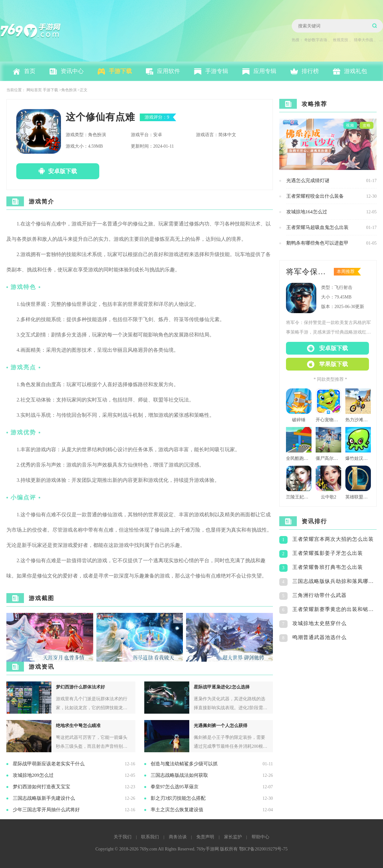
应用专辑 (265, 71)
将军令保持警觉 (308, 272)
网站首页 (34, 90)
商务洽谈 (178, 837)
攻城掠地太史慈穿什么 (319, 623)
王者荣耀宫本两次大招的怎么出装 (333, 539)
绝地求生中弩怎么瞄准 (78, 726)
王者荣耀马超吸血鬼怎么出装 (317, 227)
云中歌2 (329, 497)
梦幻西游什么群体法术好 (80, 687)
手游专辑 (217, 71)
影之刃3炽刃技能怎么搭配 (178, 798)
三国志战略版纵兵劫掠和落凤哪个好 (334, 581)
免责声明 (205, 837)
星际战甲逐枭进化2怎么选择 (222, 687)
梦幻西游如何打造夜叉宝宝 (41, 787)
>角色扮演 (68, 90)
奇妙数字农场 (316, 40)
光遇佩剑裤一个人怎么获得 (221, 726)
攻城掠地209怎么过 (33, 775)
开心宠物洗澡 (328, 420)
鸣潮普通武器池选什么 (319, 637)
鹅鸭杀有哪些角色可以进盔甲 (317, 243)
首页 (30, 71)
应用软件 (169, 71)
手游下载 (120, 71)
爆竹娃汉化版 (358, 458)
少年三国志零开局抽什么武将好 (46, 810)
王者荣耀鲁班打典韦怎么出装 (328, 567)
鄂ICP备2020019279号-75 (263, 849)
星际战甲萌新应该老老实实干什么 (49, 764)
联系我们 (150, 837)
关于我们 (123, 837)
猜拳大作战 (364, 40)
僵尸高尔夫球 (328, 458)
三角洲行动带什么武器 (319, 595)
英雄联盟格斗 (358, 497)
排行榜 (310, 71)
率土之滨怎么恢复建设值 (177, 810)
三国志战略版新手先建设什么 (44, 798)
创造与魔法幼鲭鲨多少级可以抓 (184, 764)
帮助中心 (260, 837)
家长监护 (233, 837)
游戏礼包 (356, 71)
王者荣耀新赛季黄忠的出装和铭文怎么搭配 (334, 609)
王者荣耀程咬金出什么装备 (315, 196)
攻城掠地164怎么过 (307, 212)
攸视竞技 (341, 40)
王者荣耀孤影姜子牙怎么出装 (328, 553)
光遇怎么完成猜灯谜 (308, 180)
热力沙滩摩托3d (358, 420)
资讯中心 (72, 71)
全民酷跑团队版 (299, 458)
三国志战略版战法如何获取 (179, 775)
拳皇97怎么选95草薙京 (175, 787)
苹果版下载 (334, 364)
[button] (265, 637)
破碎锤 (299, 420)
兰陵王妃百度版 (299, 497)
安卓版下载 (63, 171)
